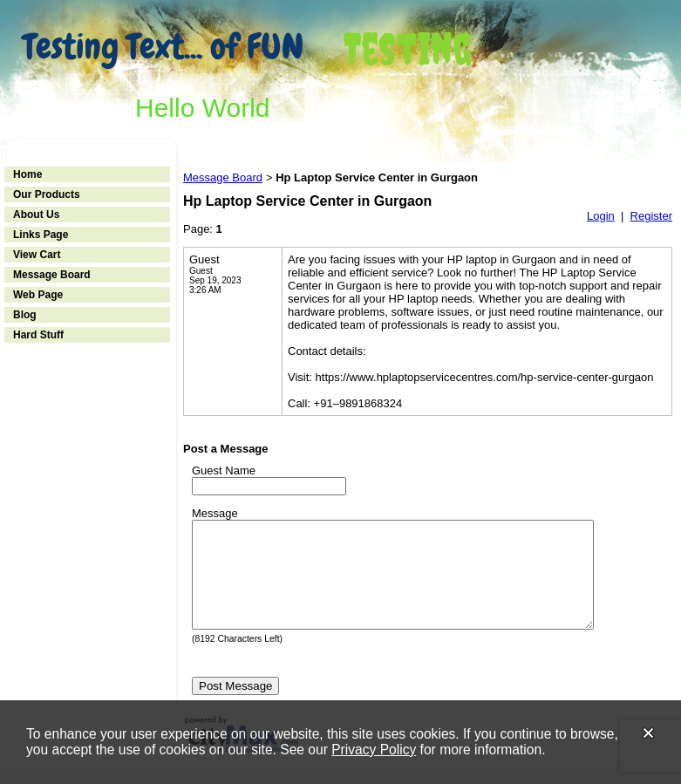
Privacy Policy (374, 750)
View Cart (37, 255)
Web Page (38, 295)
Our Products (47, 194)
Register (651, 216)
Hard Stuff (38, 335)
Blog (25, 315)
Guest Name (224, 470)
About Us (36, 215)
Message (215, 513)
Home (27, 174)
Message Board (52, 275)
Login (601, 216)
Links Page (41, 235)
